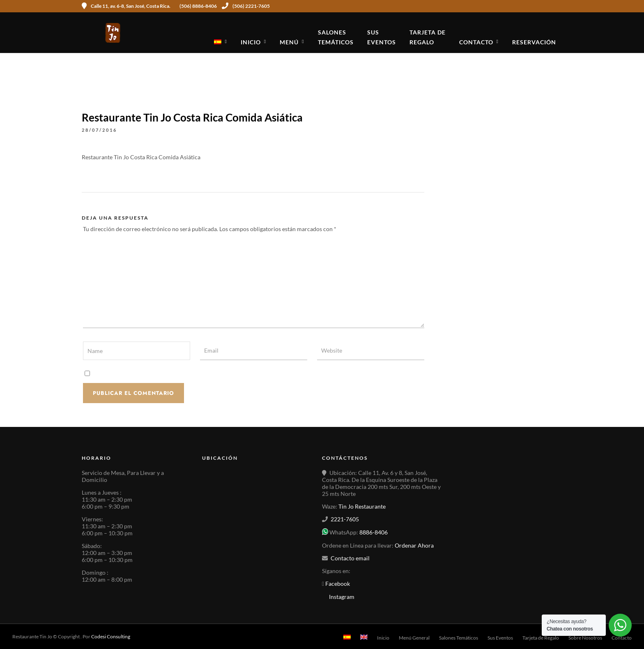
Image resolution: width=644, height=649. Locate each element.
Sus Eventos (500, 638)
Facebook (337, 584)
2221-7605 (345, 519)
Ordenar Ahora (414, 545)
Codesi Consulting (111, 636)
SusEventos (382, 37)
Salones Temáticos (459, 638)
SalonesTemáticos (336, 37)
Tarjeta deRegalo (428, 37)
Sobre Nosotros (585, 638)
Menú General (414, 638)
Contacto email (350, 558)
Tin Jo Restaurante (362, 506)
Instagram (342, 597)
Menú (289, 42)
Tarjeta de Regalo (541, 638)
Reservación (534, 42)
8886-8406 (374, 533)
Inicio (251, 42)
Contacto (476, 42)
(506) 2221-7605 (246, 6)
